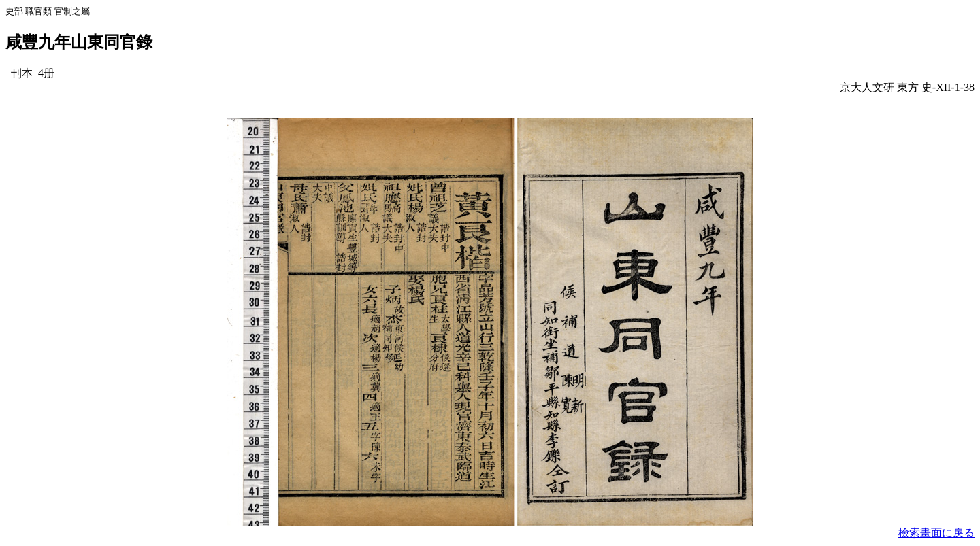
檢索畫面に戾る (936, 533)
